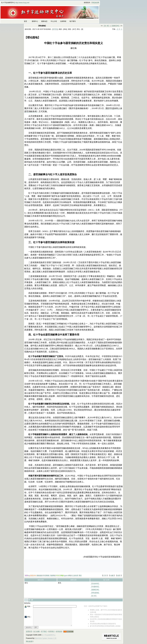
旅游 (96, 3)
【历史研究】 (95, 584)
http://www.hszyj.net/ (22, 3)
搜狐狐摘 (40, 576)
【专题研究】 (95, 587)
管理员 (55, 29)
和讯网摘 (46, 576)
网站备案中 (30, 641)
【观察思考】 (115, 26)
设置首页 (29, 632)
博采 (80, 576)
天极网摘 (53, 576)
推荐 (119, 576)
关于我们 (44, 632)
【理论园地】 (95, 593)
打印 (105, 576)
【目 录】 (106, 26)
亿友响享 (75, 576)
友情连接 (59, 632)
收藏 (112, 576)
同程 (93, 3)
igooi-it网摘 (68, 576)
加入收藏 (36, 632)
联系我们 (51, 632)
